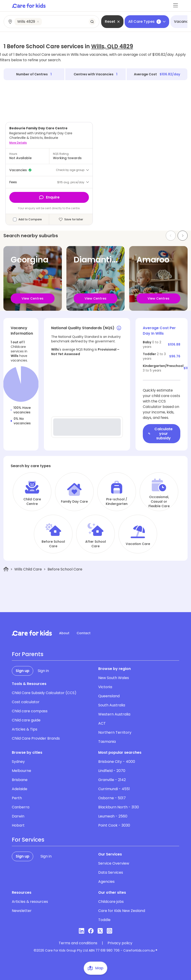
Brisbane (20, 780)
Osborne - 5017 (112, 798)
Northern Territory (115, 732)
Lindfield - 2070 (112, 771)
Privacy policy (120, 943)
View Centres (33, 298)
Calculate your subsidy (160, 434)
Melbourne (21, 771)
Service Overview (114, 863)
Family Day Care (74, 501)
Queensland (109, 696)
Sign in (43, 671)
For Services (28, 840)
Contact (84, 633)
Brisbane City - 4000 (117, 762)
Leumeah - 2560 (113, 816)
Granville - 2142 (112, 780)
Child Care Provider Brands (36, 738)
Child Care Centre (32, 501)
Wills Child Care (28, 569)
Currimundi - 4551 (114, 789)
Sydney (18, 762)
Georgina (30, 260)
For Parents (28, 654)
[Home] (6, 569)
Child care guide (26, 720)
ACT (102, 723)
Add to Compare (30, 219)
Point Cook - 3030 (114, 825)
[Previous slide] (171, 236)
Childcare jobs (111, 902)
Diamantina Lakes (111, 260)
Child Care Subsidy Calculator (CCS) (44, 693)
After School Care (96, 544)
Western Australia (114, 714)
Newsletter (22, 911)
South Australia (112, 705)
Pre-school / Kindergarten (117, 501)
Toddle (104, 920)
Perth (17, 798)
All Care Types (147, 22)
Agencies (106, 882)
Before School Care (53, 544)
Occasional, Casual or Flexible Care (159, 501)
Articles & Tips (25, 729)
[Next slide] (183, 236)
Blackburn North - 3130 (119, 807)
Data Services (111, 872)
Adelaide (20, 789)
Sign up (23, 671)
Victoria (105, 687)
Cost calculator (26, 702)
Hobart (18, 825)
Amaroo (153, 260)
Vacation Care (138, 544)
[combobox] (52, 22)
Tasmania (107, 742)
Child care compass (30, 711)
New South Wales (114, 678)
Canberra (21, 807)
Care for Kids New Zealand (122, 911)
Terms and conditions (78, 943)
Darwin (18, 816)
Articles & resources (30, 902)
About (64, 633)
